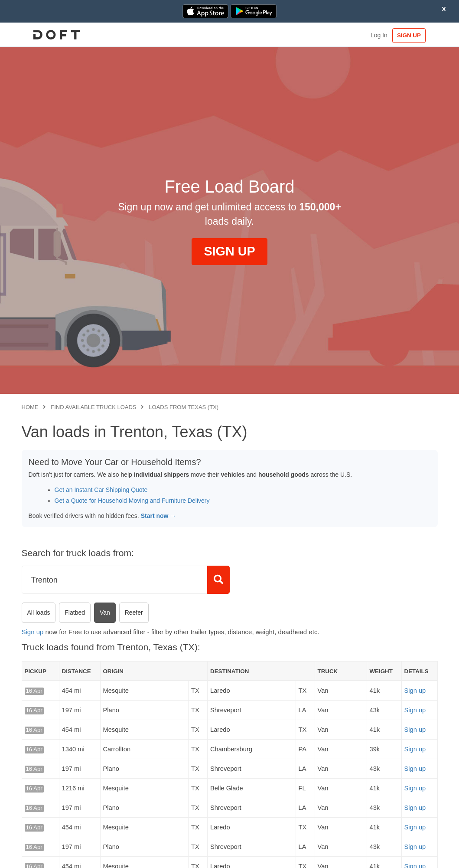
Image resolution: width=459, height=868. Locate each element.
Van (105, 613)
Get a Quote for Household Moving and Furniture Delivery (132, 501)
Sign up (33, 632)
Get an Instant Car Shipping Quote (101, 490)
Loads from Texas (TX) (184, 407)
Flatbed (75, 613)
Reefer (134, 613)
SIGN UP (411, 35)
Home (30, 407)
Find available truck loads (93, 407)
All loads (39, 613)
